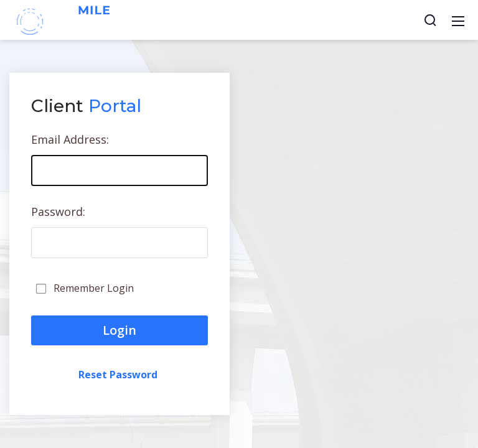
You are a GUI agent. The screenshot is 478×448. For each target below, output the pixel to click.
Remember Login (94, 288)
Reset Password (118, 375)
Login (119, 330)
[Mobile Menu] (458, 20)
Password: (58, 212)
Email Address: (70, 139)
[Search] (430, 20)
